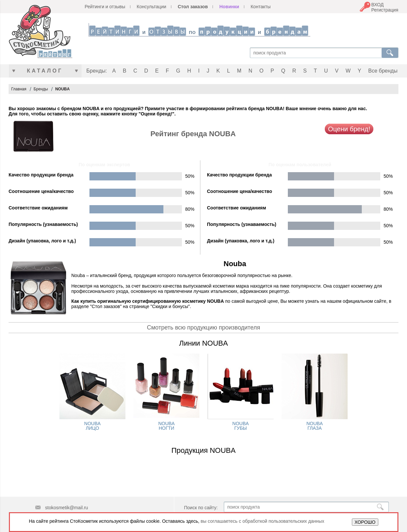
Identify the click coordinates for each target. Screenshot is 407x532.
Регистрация (385, 10)
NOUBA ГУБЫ (241, 426)
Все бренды (383, 71)
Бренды (41, 89)
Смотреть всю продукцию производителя (203, 328)
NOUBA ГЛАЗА (315, 426)
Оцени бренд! (349, 129)
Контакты (260, 7)
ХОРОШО (365, 522)
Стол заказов (193, 7)
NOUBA (62, 89)
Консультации (151, 7)
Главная (19, 89)
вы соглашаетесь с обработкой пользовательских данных (262, 521)
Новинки (229, 7)
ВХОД (378, 5)
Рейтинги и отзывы (105, 7)
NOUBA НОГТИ (166, 426)
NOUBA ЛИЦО (92, 426)
